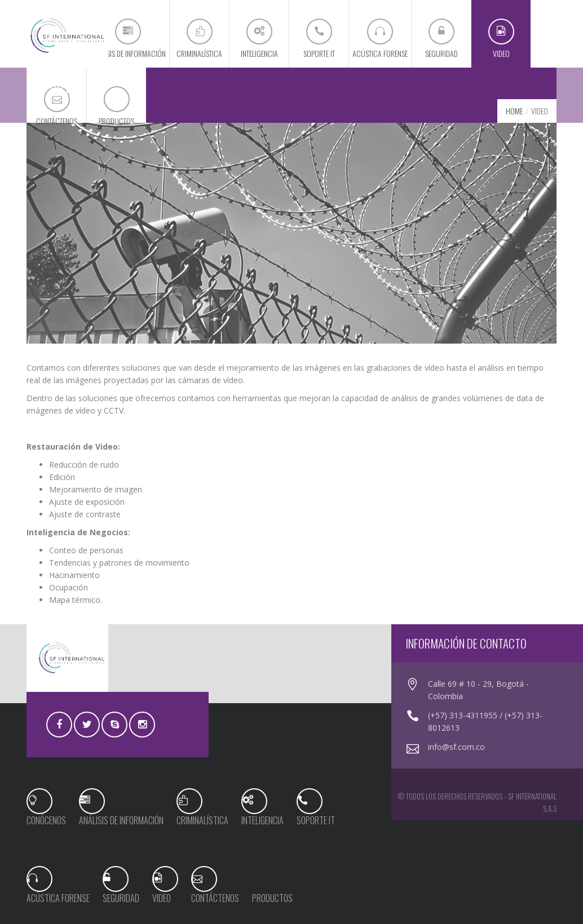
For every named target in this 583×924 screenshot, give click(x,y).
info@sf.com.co (456, 747)
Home (514, 111)
